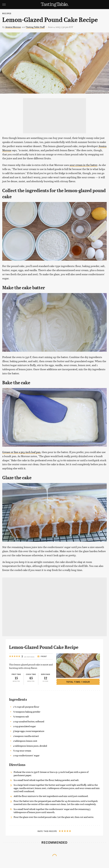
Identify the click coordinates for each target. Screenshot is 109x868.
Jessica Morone (13, 27)
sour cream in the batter (83, 165)
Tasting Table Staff (35, 27)
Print (42, 656)
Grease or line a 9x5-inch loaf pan (21, 452)
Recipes (7, 13)
